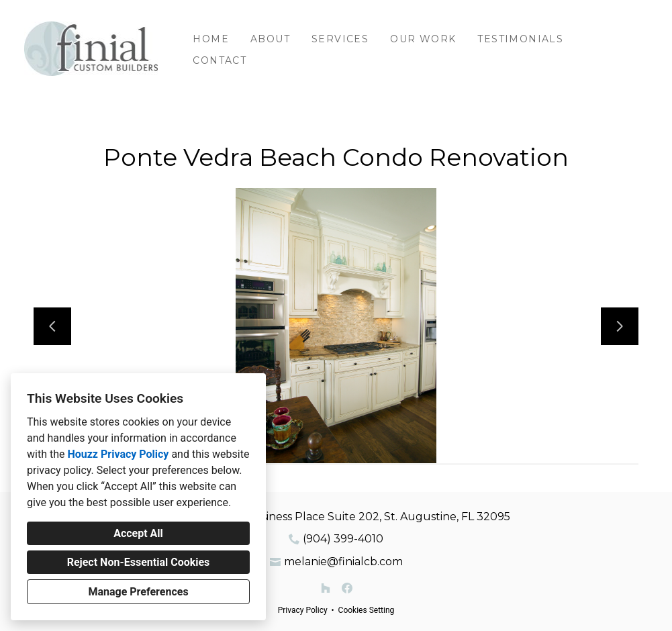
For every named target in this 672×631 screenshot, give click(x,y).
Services (340, 39)
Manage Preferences (138, 592)
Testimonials (520, 39)
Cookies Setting (367, 610)
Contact (220, 60)
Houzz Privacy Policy (118, 454)
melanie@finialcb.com (343, 562)
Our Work (423, 39)
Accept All (138, 533)
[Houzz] (326, 588)
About (270, 39)
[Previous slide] (52, 326)
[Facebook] (347, 588)
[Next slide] (620, 326)
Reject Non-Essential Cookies (139, 562)
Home (211, 39)
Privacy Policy (303, 610)
